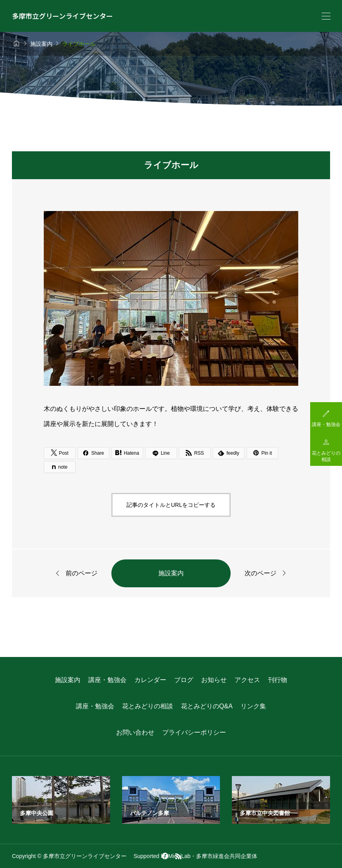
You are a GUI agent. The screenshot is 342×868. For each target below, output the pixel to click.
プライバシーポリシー (194, 732)
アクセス (247, 680)
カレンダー (150, 680)
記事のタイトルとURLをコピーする (171, 505)
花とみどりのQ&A (207, 706)
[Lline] (161, 453)
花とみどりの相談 (148, 706)
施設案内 (171, 573)
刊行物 (278, 680)
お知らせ (214, 680)
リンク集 (253, 706)
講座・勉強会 (107, 680)
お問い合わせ (135, 732)
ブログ (184, 680)
